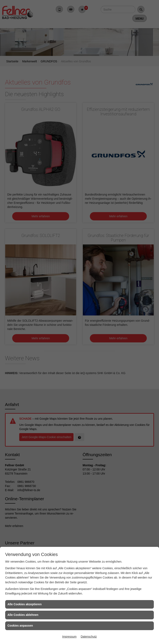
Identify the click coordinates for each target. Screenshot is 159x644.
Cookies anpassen (20, 626)
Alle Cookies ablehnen (23, 615)
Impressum (69, 637)
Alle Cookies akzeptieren (25, 604)
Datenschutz (89, 637)
